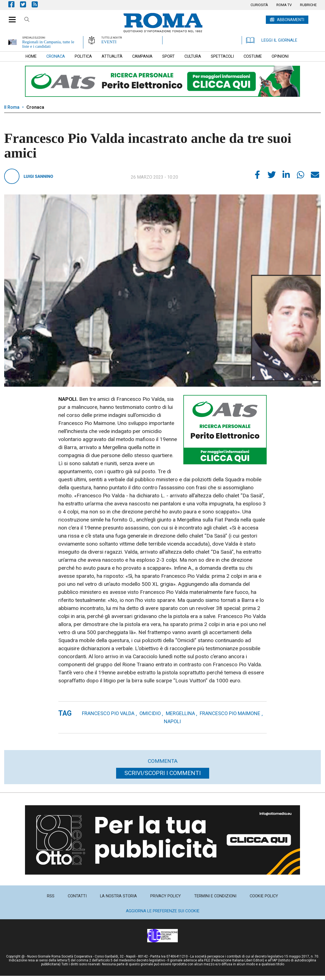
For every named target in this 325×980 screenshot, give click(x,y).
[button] (10, 17)
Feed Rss (37, 4)
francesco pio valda (108, 713)
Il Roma (12, 107)
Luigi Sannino (38, 176)
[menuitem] (259, 5)
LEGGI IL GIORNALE (272, 40)
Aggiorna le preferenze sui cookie (163, 911)
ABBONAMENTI (291, 20)
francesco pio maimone (230, 713)
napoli (172, 721)
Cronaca (35, 107)
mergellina (180, 713)
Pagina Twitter (26, 4)
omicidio (150, 713)
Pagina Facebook (14, 4)
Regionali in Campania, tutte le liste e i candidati (48, 44)
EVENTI (109, 42)
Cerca (27, 20)
